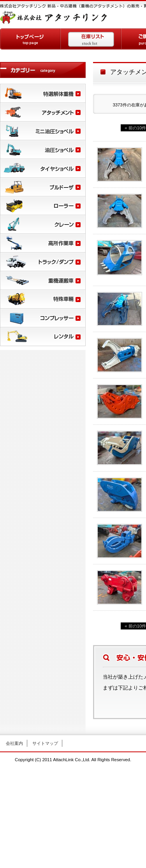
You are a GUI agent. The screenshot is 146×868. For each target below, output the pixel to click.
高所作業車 (43, 243)
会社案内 (14, 743)
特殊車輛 (43, 299)
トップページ (30, 39)
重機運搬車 (43, 280)
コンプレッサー (43, 318)
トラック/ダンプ (43, 262)
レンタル (43, 336)
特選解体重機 (43, 93)
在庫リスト (91, 39)
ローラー (43, 205)
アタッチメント (43, 112)
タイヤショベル (43, 168)
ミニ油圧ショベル (43, 131)
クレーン (43, 224)
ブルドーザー (43, 187)
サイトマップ (45, 743)
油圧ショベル (43, 149)
